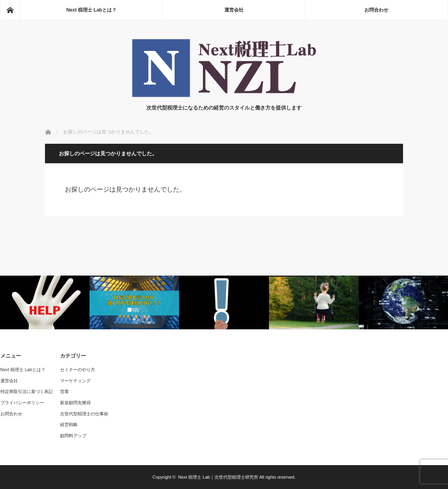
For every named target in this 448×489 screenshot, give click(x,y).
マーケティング (75, 381)
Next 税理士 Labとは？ (92, 10)
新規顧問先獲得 (75, 403)
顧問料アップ (73, 436)
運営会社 (234, 10)
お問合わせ (376, 10)
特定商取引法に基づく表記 (27, 391)
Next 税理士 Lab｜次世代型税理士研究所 (218, 477)
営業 (64, 391)
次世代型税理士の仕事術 (84, 414)
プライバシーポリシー (22, 403)
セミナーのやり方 (78, 370)
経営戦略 (69, 424)
